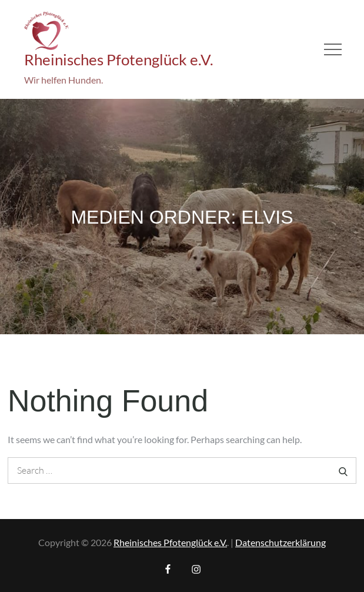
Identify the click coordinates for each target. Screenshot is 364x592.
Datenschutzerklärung (280, 542)
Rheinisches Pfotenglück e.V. (119, 59)
